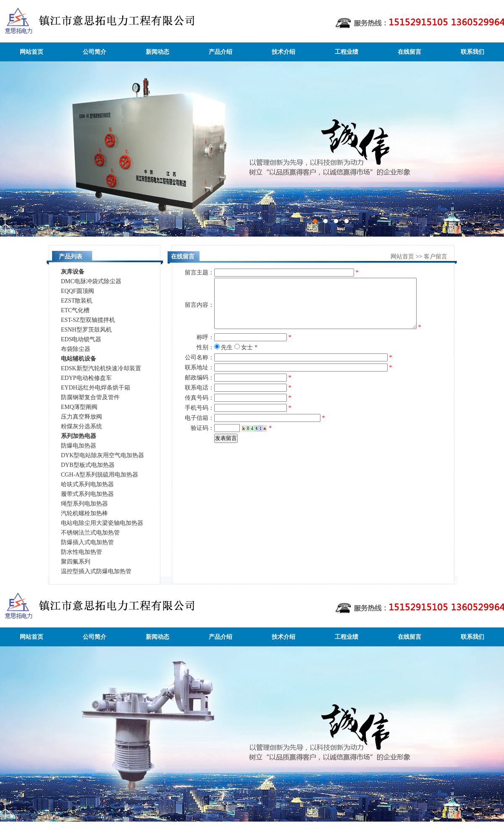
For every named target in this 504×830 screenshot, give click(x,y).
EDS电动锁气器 (81, 339)
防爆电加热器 (79, 446)
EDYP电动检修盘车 (86, 378)
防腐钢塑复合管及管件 (90, 397)
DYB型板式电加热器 (88, 465)
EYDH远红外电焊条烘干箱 (96, 388)
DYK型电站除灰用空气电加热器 (102, 455)
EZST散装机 (77, 301)
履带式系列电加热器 (87, 494)
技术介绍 (283, 52)
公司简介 (94, 52)
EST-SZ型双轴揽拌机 (88, 320)
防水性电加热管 (81, 552)
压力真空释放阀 (81, 417)
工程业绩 (346, 52)
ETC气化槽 (75, 310)
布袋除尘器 (76, 349)
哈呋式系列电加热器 (87, 484)
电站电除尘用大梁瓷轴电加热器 (102, 523)
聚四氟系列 (76, 562)
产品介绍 (220, 52)
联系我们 (472, 52)
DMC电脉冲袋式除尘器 (91, 281)
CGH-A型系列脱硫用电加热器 (100, 475)
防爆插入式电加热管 (87, 542)
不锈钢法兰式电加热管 (90, 533)
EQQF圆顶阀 (77, 291)
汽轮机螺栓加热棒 (84, 513)
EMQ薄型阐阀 (79, 407)
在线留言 (409, 52)
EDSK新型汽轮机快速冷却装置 (101, 368)
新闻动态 (157, 52)
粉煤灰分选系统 (81, 426)
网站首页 (31, 52)
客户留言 (436, 257)
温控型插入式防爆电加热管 (96, 571)
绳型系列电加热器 (84, 504)
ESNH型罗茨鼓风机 (86, 330)
